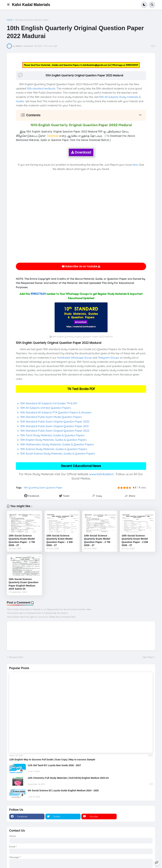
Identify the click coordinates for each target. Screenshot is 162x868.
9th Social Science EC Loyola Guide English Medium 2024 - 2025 (63, 790)
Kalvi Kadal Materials (31, 5)
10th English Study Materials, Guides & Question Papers (54, 440)
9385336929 (132, 65)
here (135, 165)
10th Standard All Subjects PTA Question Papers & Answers (56, 412)
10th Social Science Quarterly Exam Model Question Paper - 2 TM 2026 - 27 (97, 540)
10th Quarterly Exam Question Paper (32, 20)
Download (81, 152)
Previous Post (16, 657)
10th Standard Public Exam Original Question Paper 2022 (55, 431)
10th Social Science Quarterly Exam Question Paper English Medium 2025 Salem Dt (23, 584)
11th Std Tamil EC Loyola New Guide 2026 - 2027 (54, 765)
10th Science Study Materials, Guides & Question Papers (54, 449)
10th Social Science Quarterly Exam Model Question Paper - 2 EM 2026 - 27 (135, 540)
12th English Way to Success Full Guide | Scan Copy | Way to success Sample (52, 760)
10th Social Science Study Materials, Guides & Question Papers (58, 453)
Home (10, 20)
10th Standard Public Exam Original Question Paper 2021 (54, 426)
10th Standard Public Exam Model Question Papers (51, 417)
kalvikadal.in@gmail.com (95, 65)
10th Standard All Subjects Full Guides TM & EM (49, 403)
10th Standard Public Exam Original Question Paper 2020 (55, 421)
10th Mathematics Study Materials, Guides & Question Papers (57, 444)
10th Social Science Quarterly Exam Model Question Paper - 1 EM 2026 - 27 (59, 540)
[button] (9, 5)
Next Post (148, 657)
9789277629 (38, 294)
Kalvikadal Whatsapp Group (74, 358)
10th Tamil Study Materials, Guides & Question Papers (53, 435)
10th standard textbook (41, 88)
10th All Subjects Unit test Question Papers (46, 408)
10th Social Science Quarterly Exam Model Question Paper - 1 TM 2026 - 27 (22, 540)
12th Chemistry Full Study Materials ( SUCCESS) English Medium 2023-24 (68, 778)
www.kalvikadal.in (101, 474)
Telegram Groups (109, 358)
